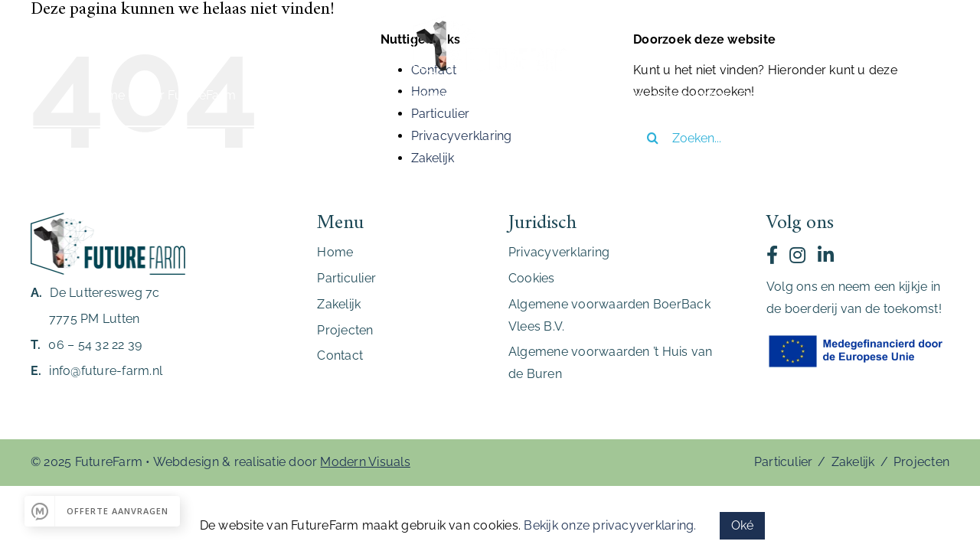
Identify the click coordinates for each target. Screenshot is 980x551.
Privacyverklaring (462, 136)
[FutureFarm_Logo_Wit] (490, 21)
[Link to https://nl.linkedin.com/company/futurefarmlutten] (826, 255)
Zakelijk (433, 158)
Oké (743, 525)
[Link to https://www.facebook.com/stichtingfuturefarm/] (772, 255)
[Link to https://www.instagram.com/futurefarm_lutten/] (797, 255)
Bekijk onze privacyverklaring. (610, 525)
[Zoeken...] (779, 138)
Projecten (921, 462)
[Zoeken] (652, 138)
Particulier (784, 462)
